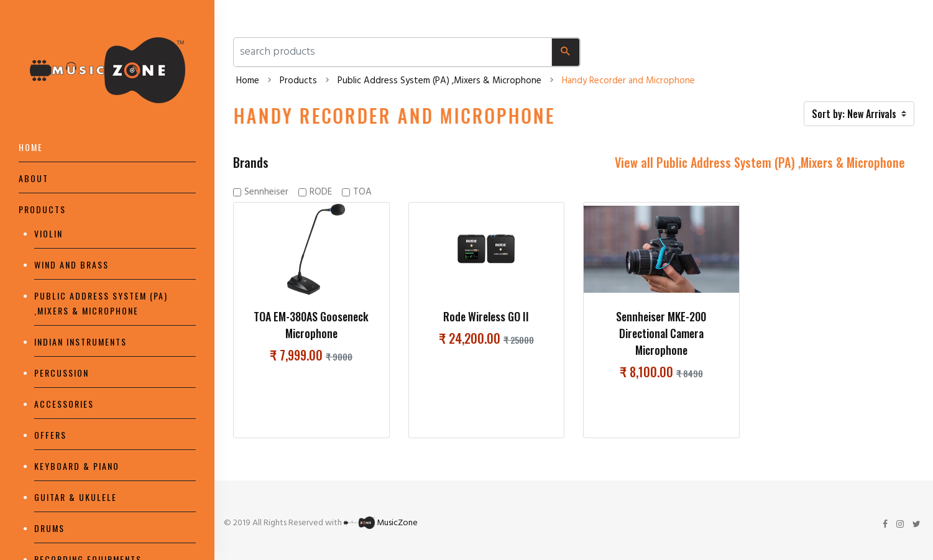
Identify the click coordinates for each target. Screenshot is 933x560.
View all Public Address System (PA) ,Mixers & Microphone (760, 162)
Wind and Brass (71, 264)
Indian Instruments (80, 342)
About (34, 178)
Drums (49, 528)
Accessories (64, 404)
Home (31, 147)
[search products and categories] (393, 52)
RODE (321, 192)
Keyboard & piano (77, 466)
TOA (362, 192)
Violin (48, 233)
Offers (50, 435)
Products (42, 209)
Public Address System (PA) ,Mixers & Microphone (439, 81)
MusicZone (397, 523)
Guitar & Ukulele (76, 497)
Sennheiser (266, 192)
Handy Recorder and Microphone (628, 81)
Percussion (62, 373)
